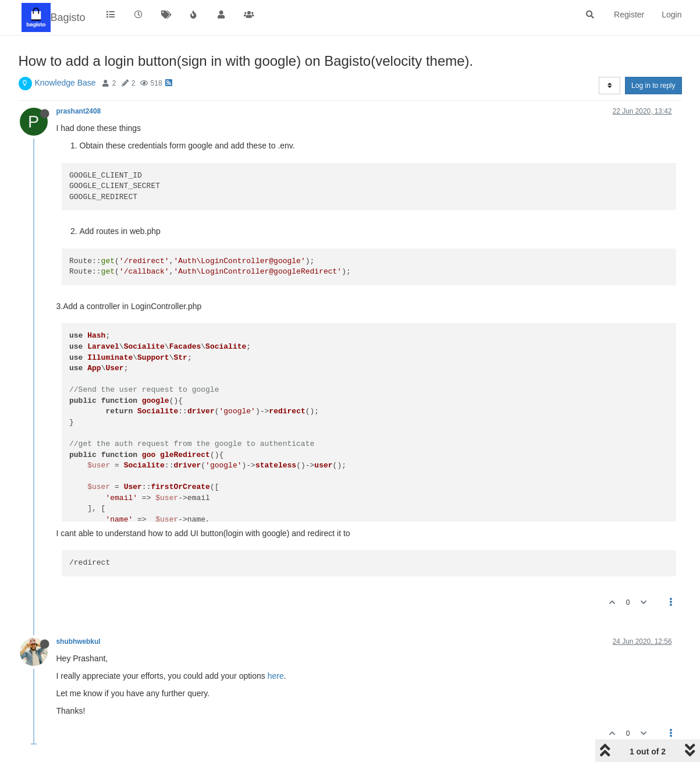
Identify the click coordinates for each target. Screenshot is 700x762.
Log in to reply (653, 86)
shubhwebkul (79, 642)
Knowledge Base (65, 83)
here (276, 676)
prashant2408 (79, 111)
